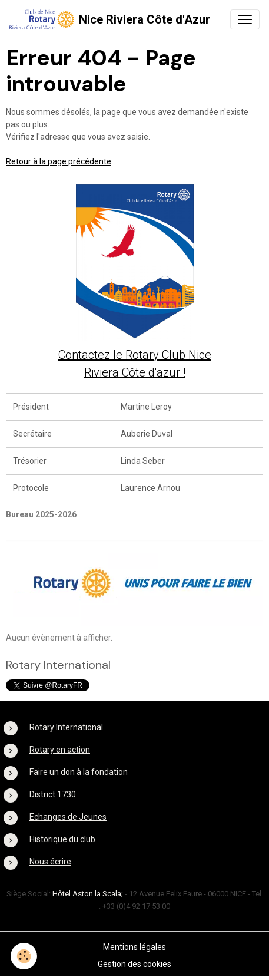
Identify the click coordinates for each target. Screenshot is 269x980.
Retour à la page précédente (59, 161)
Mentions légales (134, 947)
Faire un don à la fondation (79, 772)
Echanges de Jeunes (68, 817)
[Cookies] (24, 956)
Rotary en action (60, 750)
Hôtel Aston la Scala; (88, 894)
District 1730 (53, 794)
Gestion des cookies (134, 964)
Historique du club (62, 839)
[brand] (110, 19)
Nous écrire (50, 862)
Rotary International (66, 727)
